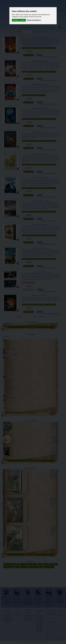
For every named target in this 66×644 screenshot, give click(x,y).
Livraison (18, 616)
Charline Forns (9, 364)
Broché (8, 404)
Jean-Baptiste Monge (10, 374)
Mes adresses (40, 619)
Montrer (20, 28)
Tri (2, 28)
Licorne (41, 567)
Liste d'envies (31, 322)
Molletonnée (8, 410)
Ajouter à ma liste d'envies (49, 57)
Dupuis (7, 345)
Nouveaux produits (30, 468)
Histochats (46, 564)
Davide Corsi (9, 366)
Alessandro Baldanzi (10, 360)
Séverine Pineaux (8, 564)
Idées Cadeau (24, 567)
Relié (7, 405)
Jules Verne (8, 394)
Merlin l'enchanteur (33, 567)
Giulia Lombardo (10, 372)
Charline (8, 363)
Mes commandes (40, 622)
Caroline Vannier (10, 385)
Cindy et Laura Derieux (11, 388)
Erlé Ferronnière (9, 369)
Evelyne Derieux (9, 370)
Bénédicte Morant (10, 382)
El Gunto (8, 367)
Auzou (7, 344)
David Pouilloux (9, 390)
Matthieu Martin (9, 375)
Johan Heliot (9, 393)
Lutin (30, 564)
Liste (59, 28)
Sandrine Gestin (54, 564)
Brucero (35, 564)
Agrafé (7, 402)
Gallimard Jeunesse (10, 349)
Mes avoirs (40, 628)
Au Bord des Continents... (12, 342)
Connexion (49, 2)
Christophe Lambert (10, 386)
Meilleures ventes (31, 421)
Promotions (29, 620)
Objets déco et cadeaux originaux (47, 12)
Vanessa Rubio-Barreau (11, 398)
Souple (7, 413)
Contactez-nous (16, 3)
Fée (18, 564)
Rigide (7, 411)
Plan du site (8, 622)
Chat (14, 564)
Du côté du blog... (56, 11)
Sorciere (17, 567)
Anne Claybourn (9, 380)
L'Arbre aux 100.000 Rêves (5, 2)
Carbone (8, 383)
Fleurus (7, 347)
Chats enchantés (24, 564)
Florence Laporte (10, 391)
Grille (56, 28)
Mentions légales (8, 616)
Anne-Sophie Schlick (10, 379)
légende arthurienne (49, 567)
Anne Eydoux (9, 361)
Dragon (40, 564)
